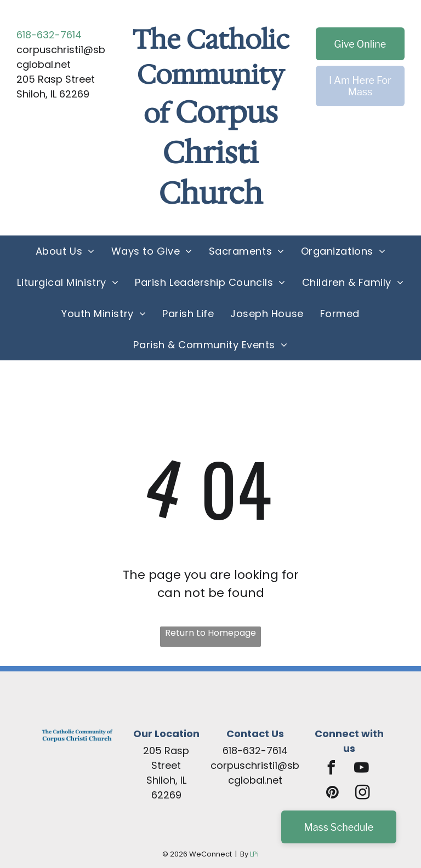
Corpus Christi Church (218, 153)
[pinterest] (332, 794)
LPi (254, 854)
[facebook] (332, 769)
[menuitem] (65, 251)
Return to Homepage (210, 633)
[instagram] (362, 794)
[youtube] (362, 769)
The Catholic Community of (211, 76)
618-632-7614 (49, 35)
